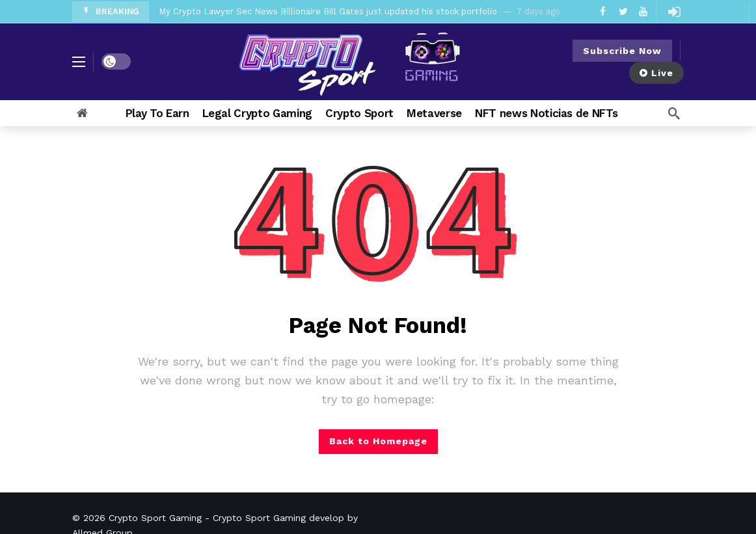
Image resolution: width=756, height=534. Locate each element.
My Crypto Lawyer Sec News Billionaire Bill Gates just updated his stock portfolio (328, 11)
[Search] (674, 113)
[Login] (674, 12)
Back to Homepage (378, 441)
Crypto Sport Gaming (155, 518)
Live (656, 73)
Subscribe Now (622, 51)
